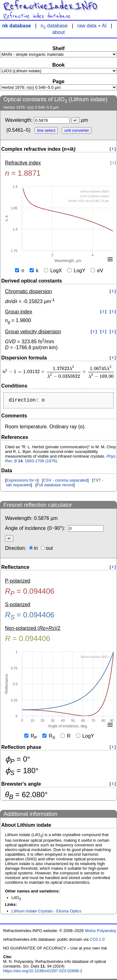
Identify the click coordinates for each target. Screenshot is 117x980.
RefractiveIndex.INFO (50, 6)
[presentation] (58, 372)
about (58, 32)
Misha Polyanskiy (100, 932)
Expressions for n (22, 481)
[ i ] (113, 149)
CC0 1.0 (97, 941)
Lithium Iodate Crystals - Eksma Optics (46, 912)
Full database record (55, 486)
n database (54, 26)
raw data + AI (92, 26)
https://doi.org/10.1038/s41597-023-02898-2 (43, 972)
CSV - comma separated (65, 481)
